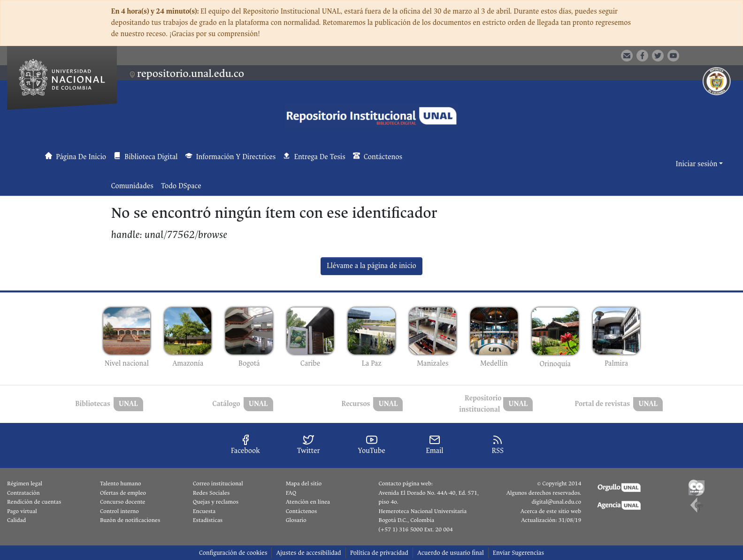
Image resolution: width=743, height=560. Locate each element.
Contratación (23, 493)
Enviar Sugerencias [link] (518, 553)
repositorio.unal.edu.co (191, 73)
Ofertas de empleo (123, 493)
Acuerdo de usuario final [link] (451, 553)
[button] (701, 55)
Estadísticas (208, 520)
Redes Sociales (211, 493)
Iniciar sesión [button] (697, 164)
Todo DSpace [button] (181, 186)
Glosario (296, 520)
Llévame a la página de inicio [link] (371, 266)
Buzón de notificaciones (130, 520)
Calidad (16, 520)
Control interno (119, 511)
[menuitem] (184, 186)
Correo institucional (218, 483)
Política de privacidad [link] (379, 553)
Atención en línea (308, 502)
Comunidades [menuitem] (132, 186)
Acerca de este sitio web (551, 511)
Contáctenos (302, 511)
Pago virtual (22, 511)
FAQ (291, 493)
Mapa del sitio (304, 483)
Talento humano (121, 483)
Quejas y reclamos (216, 502)
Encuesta (204, 511)
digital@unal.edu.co (556, 502)
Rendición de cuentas (34, 502)
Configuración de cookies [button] (233, 553)
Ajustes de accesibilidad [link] (308, 553)
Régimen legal (25, 483)
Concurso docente (123, 502)
